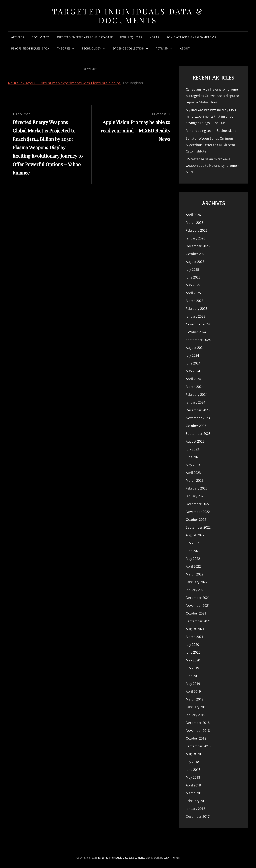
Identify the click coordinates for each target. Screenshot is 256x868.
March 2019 (195, 699)
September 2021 (198, 621)
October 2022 (196, 520)
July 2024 (192, 355)
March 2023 (195, 480)
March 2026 (195, 223)
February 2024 (197, 395)
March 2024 (195, 387)
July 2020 (192, 645)
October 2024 (196, 332)
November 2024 (198, 324)
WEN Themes (172, 858)
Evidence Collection (128, 48)
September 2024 (198, 340)
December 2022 (198, 504)
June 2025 (193, 277)
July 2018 (192, 762)
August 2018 (195, 754)
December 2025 (198, 246)
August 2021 (195, 629)
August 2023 (195, 441)
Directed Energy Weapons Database (85, 37)
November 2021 (198, 606)
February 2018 (197, 801)
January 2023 (195, 496)
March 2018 (195, 793)
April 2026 (193, 215)
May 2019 (193, 684)
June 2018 (193, 770)
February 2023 (197, 488)
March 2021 (195, 637)
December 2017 (198, 817)
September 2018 (198, 746)
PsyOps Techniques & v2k (30, 48)
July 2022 (192, 543)
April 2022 (193, 566)
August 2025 (195, 262)
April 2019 (193, 691)
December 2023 (198, 410)
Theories (64, 48)
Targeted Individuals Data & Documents (128, 16)
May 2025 (193, 285)
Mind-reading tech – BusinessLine (211, 131)
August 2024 (195, 348)
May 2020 (193, 660)
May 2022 (193, 559)
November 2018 (198, 731)
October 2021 (196, 613)
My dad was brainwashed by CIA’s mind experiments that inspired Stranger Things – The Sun (211, 116)
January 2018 (195, 809)
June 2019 (193, 676)
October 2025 (196, 254)
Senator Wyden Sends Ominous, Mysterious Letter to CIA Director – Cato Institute (212, 145)
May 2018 (193, 777)
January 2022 (195, 590)
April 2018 (193, 785)
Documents (40, 37)
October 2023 (196, 426)
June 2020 (193, 652)
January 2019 (195, 715)
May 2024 (193, 371)
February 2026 (197, 230)
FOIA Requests (131, 37)
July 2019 (192, 668)
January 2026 (195, 238)
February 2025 (197, 309)
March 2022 (195, 574)
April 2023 (193, 473)
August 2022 (195, 535)
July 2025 (192, 269)
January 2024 (195, 402)
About (185, 48)
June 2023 (193, 457)
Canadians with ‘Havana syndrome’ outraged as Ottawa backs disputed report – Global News (212, 96)
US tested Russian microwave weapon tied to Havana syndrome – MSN (212, 166)
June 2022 (193, 551)
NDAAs (154, 37)
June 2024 (193, 363)
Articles (18, 37)
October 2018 (196, 738)
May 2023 (193, 465)
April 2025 (193, 293)
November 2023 (198, 418)
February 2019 (197, 707)
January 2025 (195, 316)
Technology (91, 48)
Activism (162, 48)
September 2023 (198, 434)
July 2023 (192, 449)
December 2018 (198, 723)
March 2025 (195, 301)
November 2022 (198, 512)
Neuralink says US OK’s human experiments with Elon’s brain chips (64, 83)
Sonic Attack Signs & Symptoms (191, 37)
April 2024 (193, 379)
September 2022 (198, 527)
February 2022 (197, 582)
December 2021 (198, 598)
